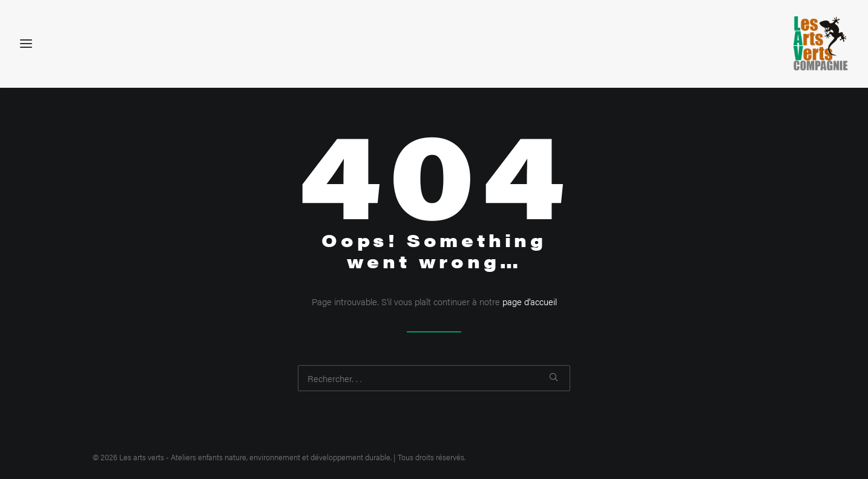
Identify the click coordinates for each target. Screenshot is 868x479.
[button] (554, 377)
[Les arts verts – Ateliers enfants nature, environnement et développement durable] (821, 44)
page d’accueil (530, 301)
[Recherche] (434, 378)
